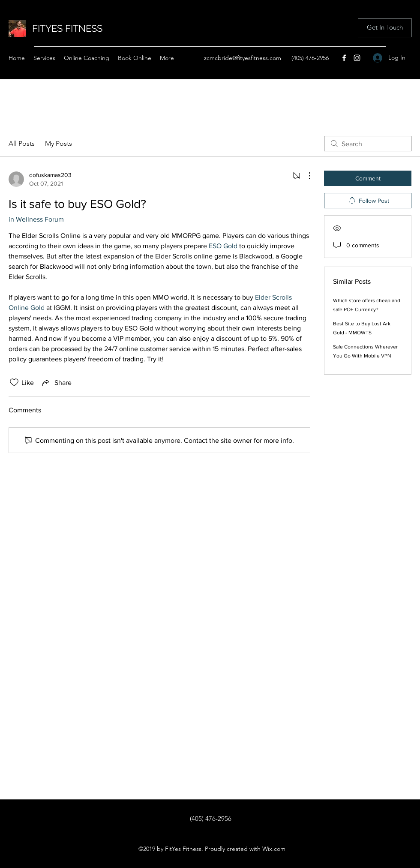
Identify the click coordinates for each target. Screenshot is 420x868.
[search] (368, 144)
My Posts (58, 143)
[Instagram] (357, 58)
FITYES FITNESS (67, 28)
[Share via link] (56, 382)
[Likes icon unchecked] (14, 382)
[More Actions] (305, 176)
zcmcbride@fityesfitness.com (243, 58)
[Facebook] (344, 58)
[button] (385, 28)
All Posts (22, 143)
